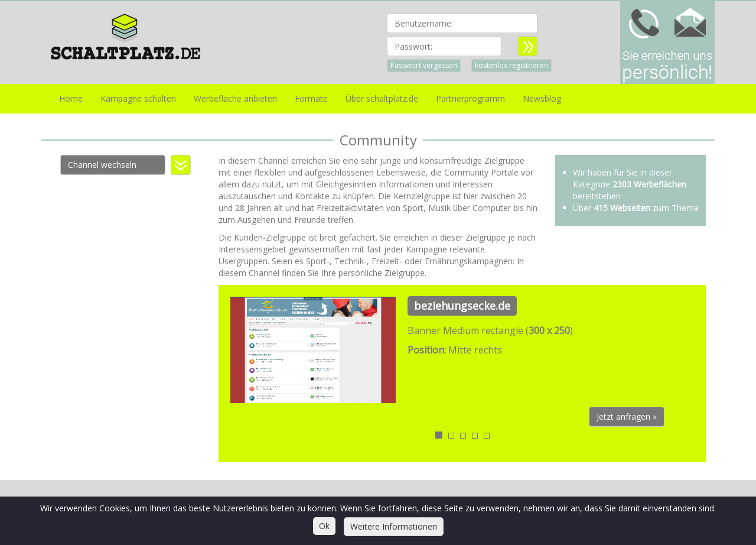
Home (71, 98)
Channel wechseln (102, 165)
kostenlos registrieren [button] (511, 65)
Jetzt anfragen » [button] (627, 416)
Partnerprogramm (470, 98)
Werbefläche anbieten (235, 98)
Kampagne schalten (138, 98)
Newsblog (542, 98)
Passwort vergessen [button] (424, 65)
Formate (311, 98)
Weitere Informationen (394, 526)
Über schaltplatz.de (382, 98)
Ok (324, 526)
